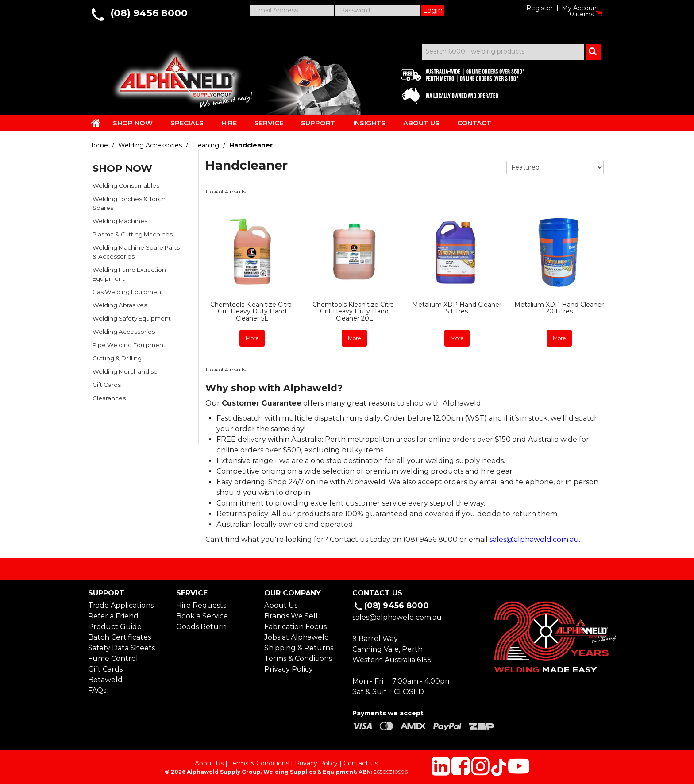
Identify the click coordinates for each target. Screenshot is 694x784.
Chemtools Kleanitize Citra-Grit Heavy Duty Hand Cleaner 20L (354, 311)
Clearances (109, 398)
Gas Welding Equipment (128, 292)
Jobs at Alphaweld (297, 635)
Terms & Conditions (298, 657)
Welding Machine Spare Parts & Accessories (136, 252)
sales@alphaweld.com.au (534, 538)
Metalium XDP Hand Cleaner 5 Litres (457, 308)
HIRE (229, 123)
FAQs (97, 689)
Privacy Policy (289, 667)
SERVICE (269, 123)
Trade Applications (121, 604)
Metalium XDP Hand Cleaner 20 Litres (559, 308)
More (252, 338)
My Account (580, 8)
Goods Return (201, 625)
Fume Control (113, 657)
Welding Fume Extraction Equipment (129, 274)
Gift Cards (107, 385)
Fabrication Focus (295, 625)
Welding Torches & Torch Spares (129, 203)
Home (98, 145)
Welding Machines (120, 221)
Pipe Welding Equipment (129, 345)
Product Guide (115, 625)
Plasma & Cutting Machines (133, 234)
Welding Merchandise (125, 371)
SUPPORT (318, 123)
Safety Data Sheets (121, 646)
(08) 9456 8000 (149, 13)
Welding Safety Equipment (132, 318)
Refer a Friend (113, 614)
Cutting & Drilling (117, 358)
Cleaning (206, 145)
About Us (281, 604)
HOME (96, 123)
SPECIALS (187, 123)
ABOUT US (421, 123)
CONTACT (474, 123)
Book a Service (202, 614)
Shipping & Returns (299, 646)
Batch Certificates (120, 635)
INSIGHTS (369, 123)
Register (540, 8)
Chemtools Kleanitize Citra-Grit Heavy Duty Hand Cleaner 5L (252, 311)
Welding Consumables (126, 185)
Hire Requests (201, 604)
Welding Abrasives (120, 305)
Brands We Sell (291, 614)
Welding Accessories (150, 145)
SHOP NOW (133, 123)
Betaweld (105, 678)
